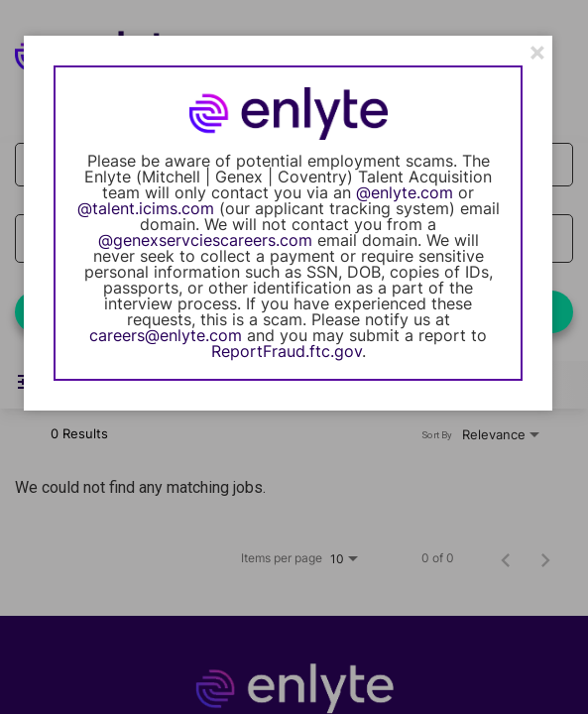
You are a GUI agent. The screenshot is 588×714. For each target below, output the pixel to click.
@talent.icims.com (146, 208)
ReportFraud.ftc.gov (287, 351)
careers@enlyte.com (166, 335)
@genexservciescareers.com (205, 240)
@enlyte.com (405, 192)
